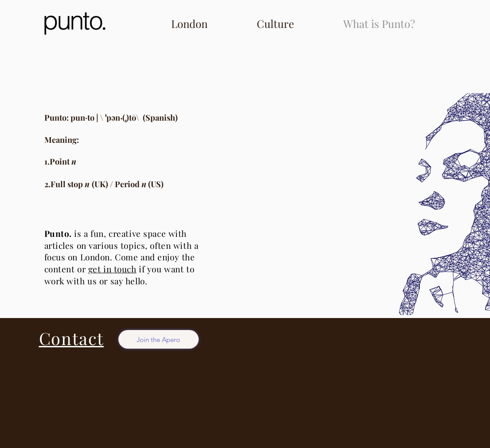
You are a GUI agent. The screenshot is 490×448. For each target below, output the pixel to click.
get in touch (112, 269)
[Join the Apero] (159, 339)
